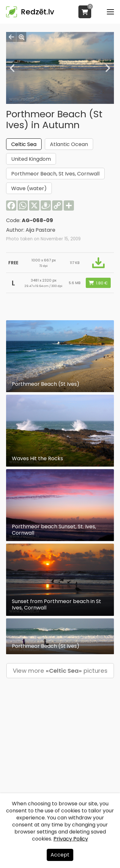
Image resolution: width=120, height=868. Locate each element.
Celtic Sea (24, 144)
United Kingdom (31, 159)
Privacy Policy (71, 839)
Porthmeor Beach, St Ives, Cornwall (55, 174)
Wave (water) (29, 188)
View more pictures (60, 671)
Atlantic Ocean (69, 144)
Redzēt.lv (37, 12)
